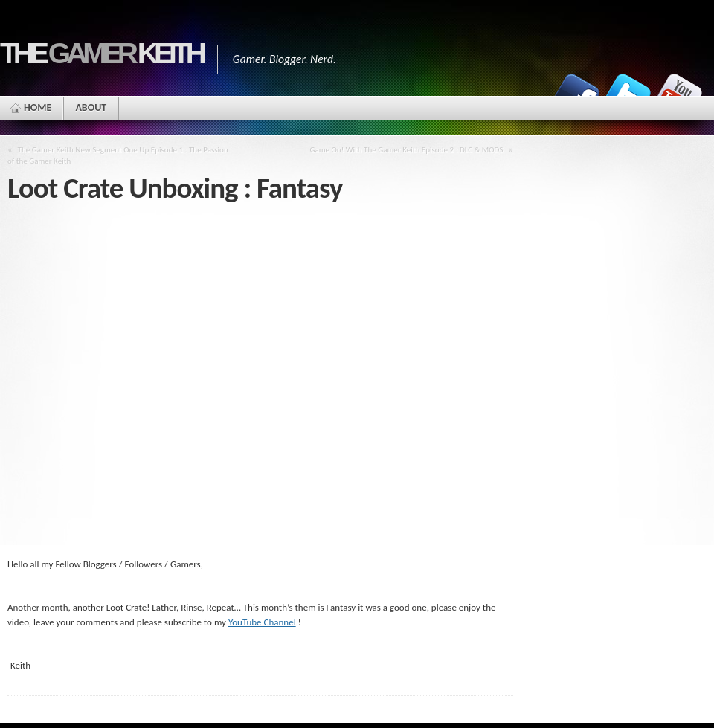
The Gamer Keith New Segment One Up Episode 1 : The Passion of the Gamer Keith (118, 155)
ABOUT (91, 107)
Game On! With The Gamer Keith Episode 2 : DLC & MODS (406, 149)
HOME (38, 107)
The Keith (101, 53)
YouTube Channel (262, 622)
